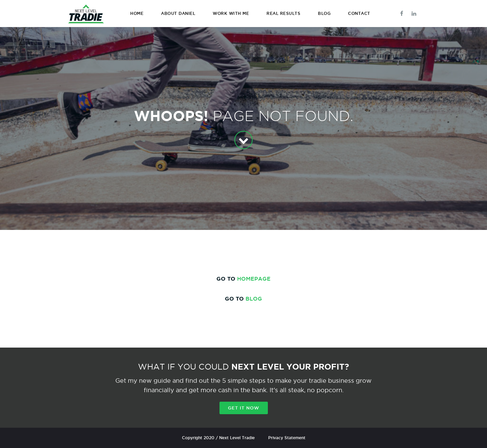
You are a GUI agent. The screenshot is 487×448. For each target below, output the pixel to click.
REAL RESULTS (283, 13)
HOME (137, 13)
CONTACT (359, 13)
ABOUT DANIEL (178, 13)
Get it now (244, 408)
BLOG (324, 13)
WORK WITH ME (231, 13)
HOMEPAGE (254, 279)
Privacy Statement (287, 438)
